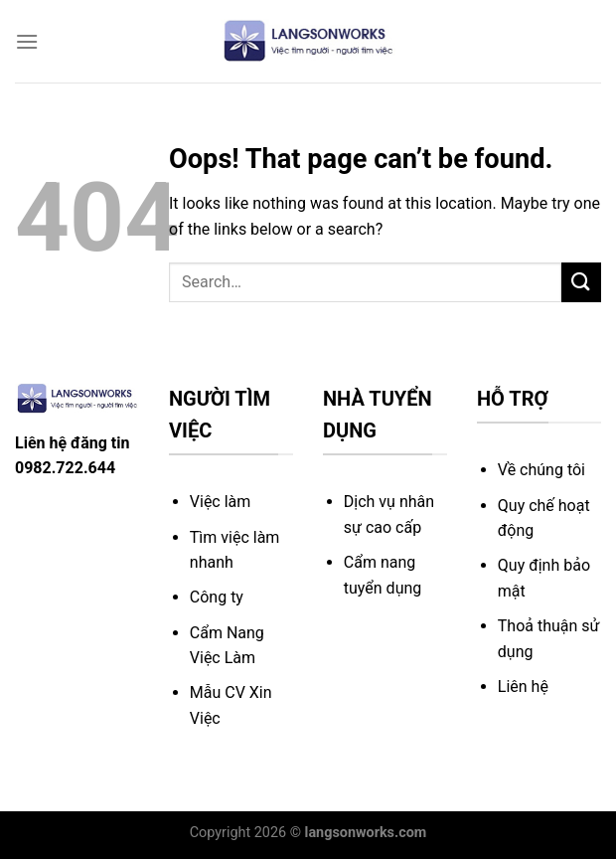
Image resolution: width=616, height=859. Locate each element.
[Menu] (27, 41)
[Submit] (581, 282)
